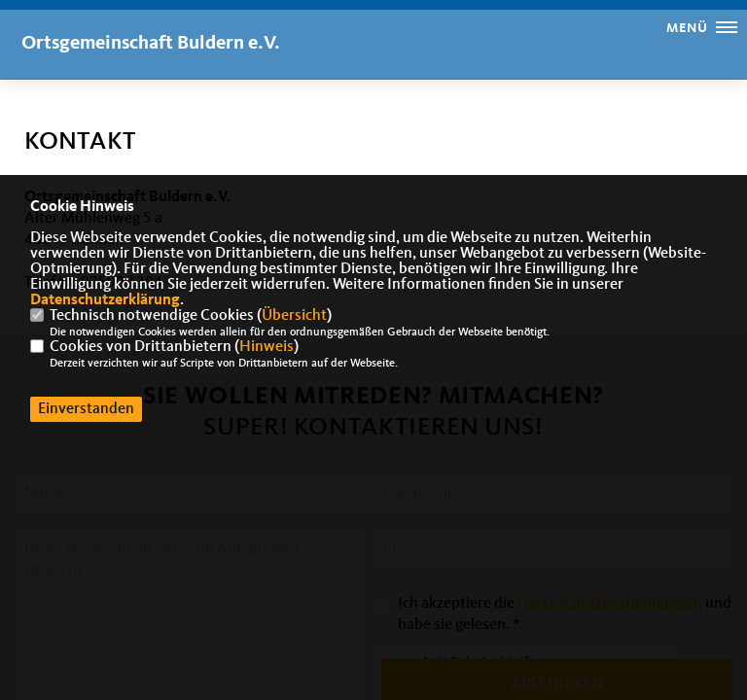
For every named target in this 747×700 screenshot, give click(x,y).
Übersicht (294, 316)
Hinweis (267, 347)
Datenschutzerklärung (105, 300)
